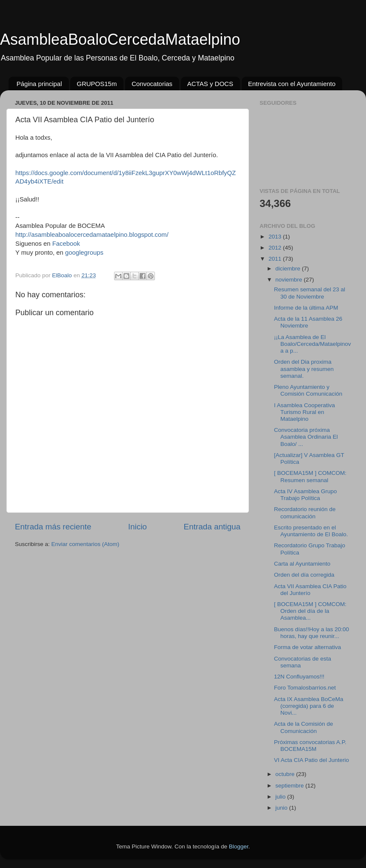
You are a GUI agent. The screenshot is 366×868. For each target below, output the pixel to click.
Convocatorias (152, 84)
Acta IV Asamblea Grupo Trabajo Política (306, 495)
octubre (286, 774)
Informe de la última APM (306, 308)
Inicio (137, 527)
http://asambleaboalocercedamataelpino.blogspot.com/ (92, 235)
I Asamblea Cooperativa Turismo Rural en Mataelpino (305, 412)
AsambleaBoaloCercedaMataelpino (120, 39)
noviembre (290, 280)
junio (282, 808)
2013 (276, 237)
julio (281, 797)
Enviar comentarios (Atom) (86, 544)
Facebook (66, 244)
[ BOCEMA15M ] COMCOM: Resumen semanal (310, 476)
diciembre (289, 269)
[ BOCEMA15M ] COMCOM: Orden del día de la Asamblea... (310, 611)
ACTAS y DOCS (210, 84)
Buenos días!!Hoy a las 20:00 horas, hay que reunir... (312, 633)
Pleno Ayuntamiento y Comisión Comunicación (308, 390)
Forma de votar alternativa (308, 647)
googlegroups (84, 253)
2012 (276, 248)
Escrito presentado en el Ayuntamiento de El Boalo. (311, 531)
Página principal (39, 84)
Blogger (239, 846)
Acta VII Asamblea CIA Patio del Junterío (310, 590)
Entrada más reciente (53, 527)
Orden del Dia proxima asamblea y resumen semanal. (304, 369)
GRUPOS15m (97, 84)
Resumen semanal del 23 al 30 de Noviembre (310, 293)
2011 (276, 259)
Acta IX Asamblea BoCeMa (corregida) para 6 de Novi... (309, 706)
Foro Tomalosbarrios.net (305, 688)
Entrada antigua (212, 527)
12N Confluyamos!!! (299, 677)
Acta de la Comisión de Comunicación (304, 727)
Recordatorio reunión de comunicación (305, 513)
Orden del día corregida (304, 575)
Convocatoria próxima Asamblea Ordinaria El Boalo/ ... (306, 437)
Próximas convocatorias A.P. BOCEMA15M (310, 746)
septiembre (290, 786)
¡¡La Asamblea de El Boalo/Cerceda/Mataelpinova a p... (313, 344)
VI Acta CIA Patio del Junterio (312, 760)
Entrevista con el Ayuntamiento (292, 84)
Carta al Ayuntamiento (302, 564)
